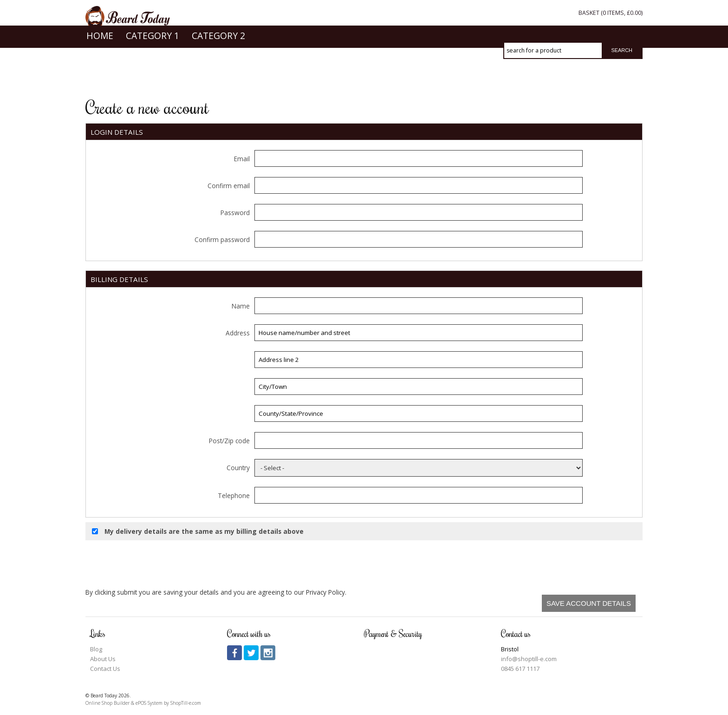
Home (100, 75)
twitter (251, 653)
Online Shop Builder (107, 703)
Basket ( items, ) (611, 13)
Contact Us (105, 669)
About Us (103, 659)
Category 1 (153, 75)
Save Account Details (589, 603)
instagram (268, 653)
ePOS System (149, 703)
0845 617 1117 (520, 669)
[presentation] (567, 563)
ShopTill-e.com (186, 703)
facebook (234, 653)
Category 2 (218, 75)
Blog (96, 649)
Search (622, 50)
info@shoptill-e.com (529, 659)
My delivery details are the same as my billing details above (198, 531)
